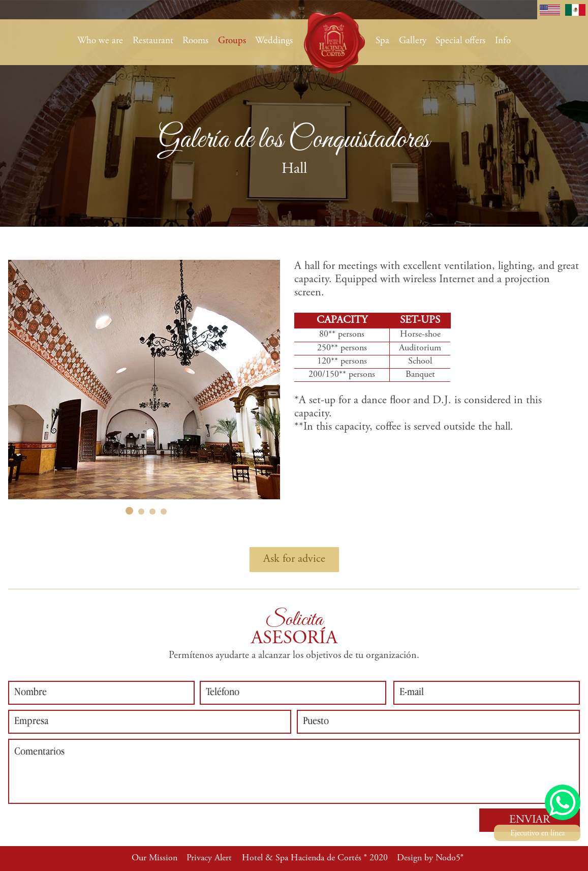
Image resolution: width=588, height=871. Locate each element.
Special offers (460, 41)
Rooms (195, 41)
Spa (382, 41)
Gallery (413, 41)
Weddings (274, 41)
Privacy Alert (209, 858)
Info (503, 41)
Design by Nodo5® (430, 858)
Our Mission (154, 858)
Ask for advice (294, 559)
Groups (232, 41)
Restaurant (153, 41)
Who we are (100, 41)
